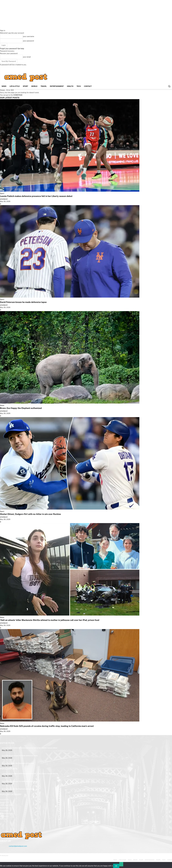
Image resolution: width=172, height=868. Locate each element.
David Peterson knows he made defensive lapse (23, 302)
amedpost (4, 199)
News (2, 405)
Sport (2, 193)
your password (28, 41)
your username (29, 36)
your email (27, 57)
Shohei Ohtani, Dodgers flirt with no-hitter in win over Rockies (30, 514)
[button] (169, 86)
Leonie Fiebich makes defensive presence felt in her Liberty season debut (36, 196)
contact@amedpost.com (18, 846)
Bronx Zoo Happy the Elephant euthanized (21, 408)
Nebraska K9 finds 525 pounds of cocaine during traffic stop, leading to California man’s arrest (47, 726)
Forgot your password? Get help (12, 49)
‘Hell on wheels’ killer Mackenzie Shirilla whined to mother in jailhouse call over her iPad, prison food (50, 620)
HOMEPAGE (18, 95)
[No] (121, 864)
